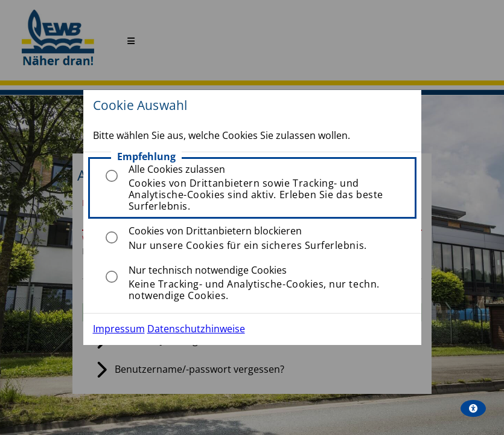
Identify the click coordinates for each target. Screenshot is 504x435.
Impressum (119, 329)
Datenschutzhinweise (196, 329)
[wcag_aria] (473, 408)
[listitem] (252, 188)
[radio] (112, 176)
